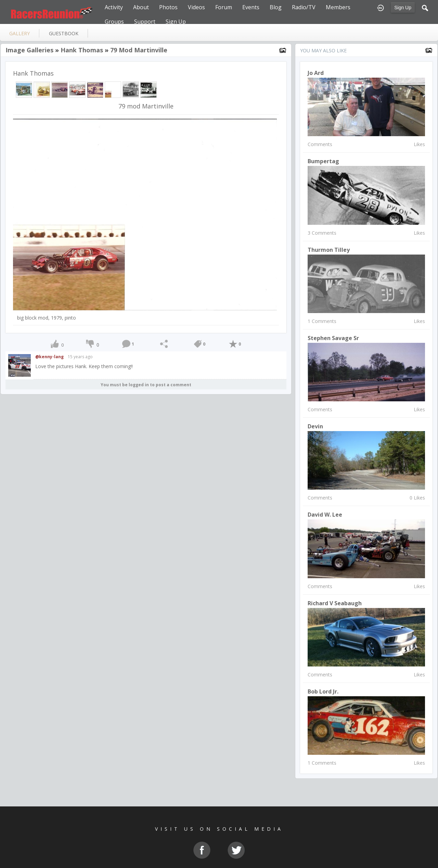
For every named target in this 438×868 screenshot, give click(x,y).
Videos (196, 7)
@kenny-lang (49, 357)
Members (338, 7)
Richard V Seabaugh (335, 603)
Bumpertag (323, 161)
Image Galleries (29, 50)
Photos (168, 7)
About (141, 7)
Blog (276, 7)
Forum (224, 7)
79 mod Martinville (139, 50)
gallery (20, 33)
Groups (114, 22)
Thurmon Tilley (329, 250)
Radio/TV (304, 7)
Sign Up (403, 8)
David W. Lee (325, 515)
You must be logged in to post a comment (146, 385)
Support (145, 22)
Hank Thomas (82, 50)
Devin (315, 426)
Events (251, 7)
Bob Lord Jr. (323, 691)
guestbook (64, 33)
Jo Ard (316, 73)
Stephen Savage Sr (333, 338)
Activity (114, 7)
